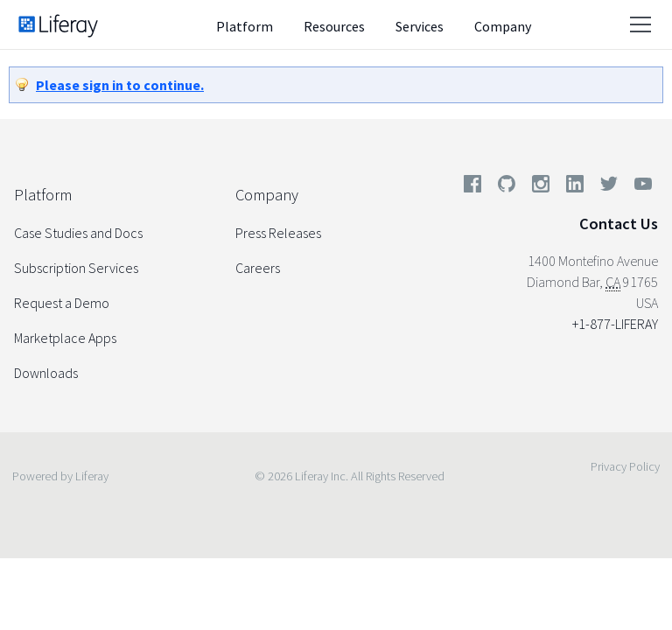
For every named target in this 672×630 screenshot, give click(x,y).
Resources (334, 26)
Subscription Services (76, 268)
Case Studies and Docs (78, 233)
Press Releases (278, 233)
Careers (258, 268)
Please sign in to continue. (120, 85)
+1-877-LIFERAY (615, 324)
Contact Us (619, 224)
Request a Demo (62, 303)
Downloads (46, 373)
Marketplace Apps (65, 338)
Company (503, 26)
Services (420, 26)
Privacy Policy (625, 466)
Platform (245, 26)
